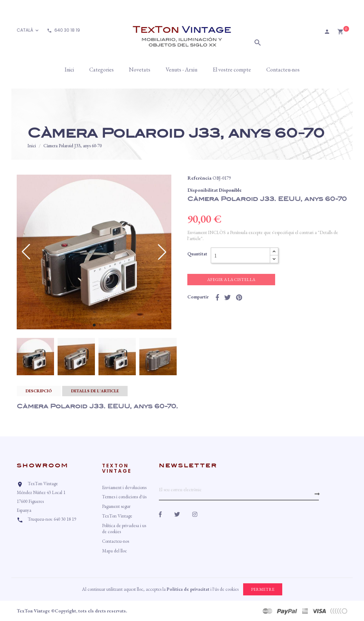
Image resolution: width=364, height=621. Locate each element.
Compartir (217, 297)
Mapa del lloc (114, 551)
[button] (94, 325)
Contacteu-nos (116, 541)
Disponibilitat (203, 190)
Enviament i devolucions (124, 487)
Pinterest (239, 297)
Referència (199, 178)
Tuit (227, 297)
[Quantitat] (240, 255)
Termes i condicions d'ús (124, 497)
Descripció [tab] (39, 391)
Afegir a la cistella (231, 280)
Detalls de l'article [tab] (95, 391)
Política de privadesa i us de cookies (124, 529)
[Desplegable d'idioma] (28, 30)
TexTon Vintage (117, 516)
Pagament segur (116, 506)
